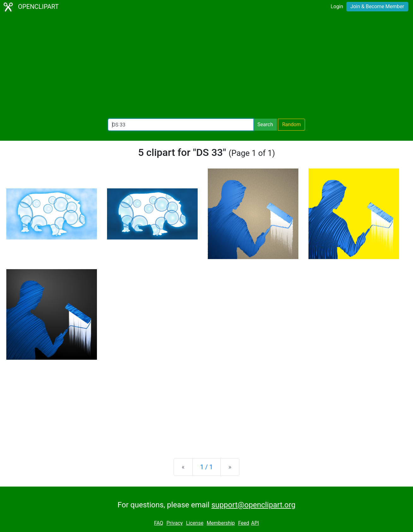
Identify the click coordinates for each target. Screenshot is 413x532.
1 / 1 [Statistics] (207, 467)
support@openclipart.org (253, 505)
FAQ (159, 523)
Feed (244, 523)
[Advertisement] (206, 66)
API (255, 523)
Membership (221, 523)
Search (265, 124)
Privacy (175, 523)
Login (337, 6)
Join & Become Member (377, 6)
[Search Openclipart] (181, 125)
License (195, 523)
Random (291, 124)
